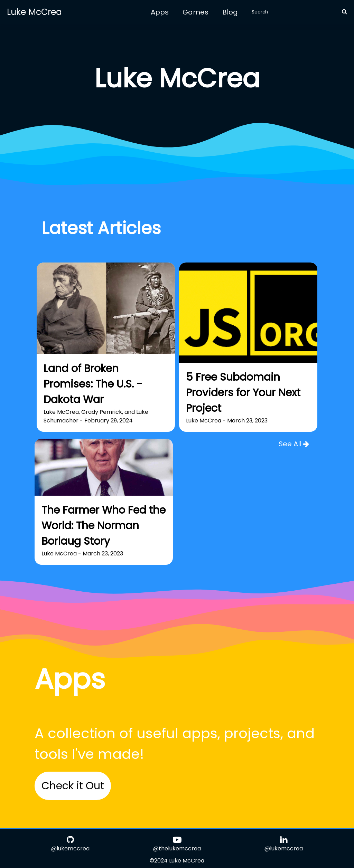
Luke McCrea (34, 12)
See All (294, 444)
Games (195, 12)
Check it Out (73, 786)
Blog (230, 12)
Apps (160, 12)
